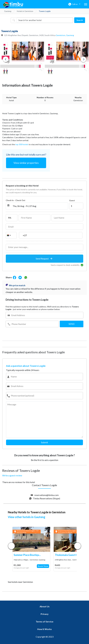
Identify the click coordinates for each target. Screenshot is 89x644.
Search (80, 20)
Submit (44, 442)
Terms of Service (44, 622)
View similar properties (26, 163)
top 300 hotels (22, 144)
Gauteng (70, 35)
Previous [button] (6, 59)
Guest (72, 200)
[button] (78, 546)
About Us (45, 606)
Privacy (45, 614)
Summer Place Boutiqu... (27, 555)
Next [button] (83, 59)
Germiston (61, 35)
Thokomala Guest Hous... (69, 555)
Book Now (43, 566)
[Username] (45, 20)
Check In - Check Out (16, 200)
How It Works (44, 629)
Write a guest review (12, 475)
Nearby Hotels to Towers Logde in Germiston (37, 512)
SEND (72, 324)
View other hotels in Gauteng (27, 517)
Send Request (44, 259)
